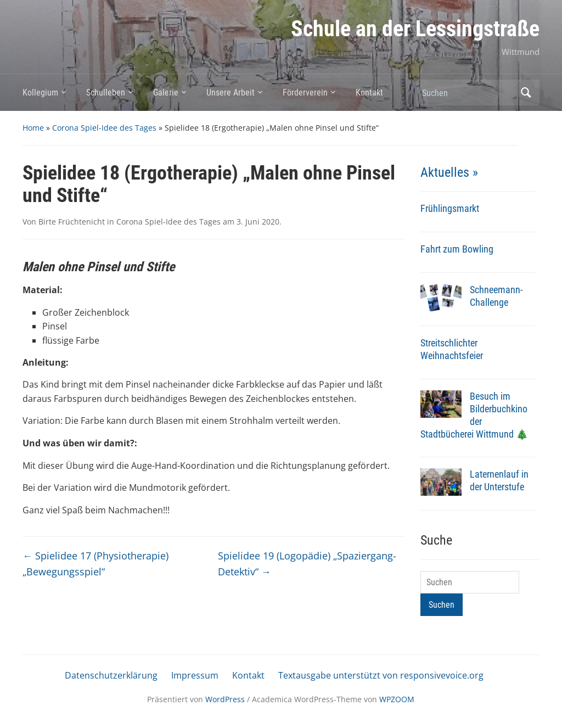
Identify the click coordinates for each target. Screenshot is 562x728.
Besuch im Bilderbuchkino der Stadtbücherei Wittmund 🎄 (474, 415)
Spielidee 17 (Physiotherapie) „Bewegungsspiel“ (95, 564)
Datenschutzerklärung (111, 675)
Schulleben (106, 93)
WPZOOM (397, 699)
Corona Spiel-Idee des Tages (104, 128)
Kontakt (369, 93)
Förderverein (305, 93)
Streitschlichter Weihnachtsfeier (452, 349)
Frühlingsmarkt (450, 208)
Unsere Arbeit (231, 93)
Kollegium (40, 93)
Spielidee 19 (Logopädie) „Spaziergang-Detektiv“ (307, 564)
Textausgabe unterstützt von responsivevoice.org (381, 675)
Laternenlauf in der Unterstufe (499, 480)
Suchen (526, 93)
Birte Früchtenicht (72, 222)
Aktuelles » (449, 172)
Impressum (195, 675)
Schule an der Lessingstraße (415, 29)
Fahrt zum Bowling (457, 249)
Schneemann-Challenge (496, 296)
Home (33, 128)
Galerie (166, 93)
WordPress (225, 699)
